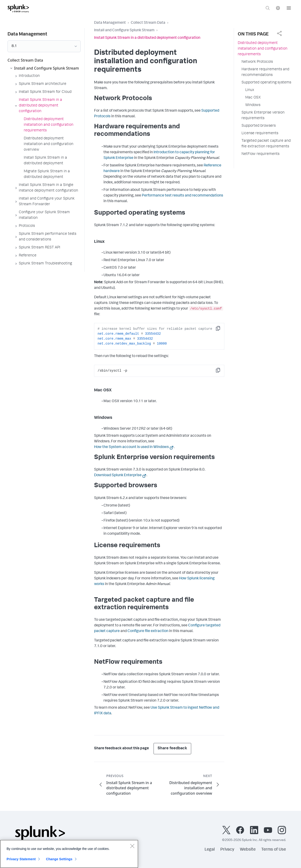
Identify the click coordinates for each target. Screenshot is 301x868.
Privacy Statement (21, 861)
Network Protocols (257, 62)
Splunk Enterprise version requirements (263, 116)
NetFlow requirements (260, 154)
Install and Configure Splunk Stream (124, 31)
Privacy (227, 850)
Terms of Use (274, 850)
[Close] (132, 848)
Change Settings (59, 861)
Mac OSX (253, 98)
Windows (253, 105)
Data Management (110, 23)
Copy (221, 330)
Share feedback (172, 748)
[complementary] (279, 33)
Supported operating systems (266, 83)
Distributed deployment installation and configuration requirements (263, 49)
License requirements (260, 134)
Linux (250, 90)
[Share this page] (279, 33)
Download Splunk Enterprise (118, 475)
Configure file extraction (148, 631)
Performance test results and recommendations (182, 196)
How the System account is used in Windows (131, 447)
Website (248, 850)
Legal (210, 850)
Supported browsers (259, 126)
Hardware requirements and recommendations (265, 72)
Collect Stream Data (148, 23)
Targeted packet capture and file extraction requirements (266, 144)
